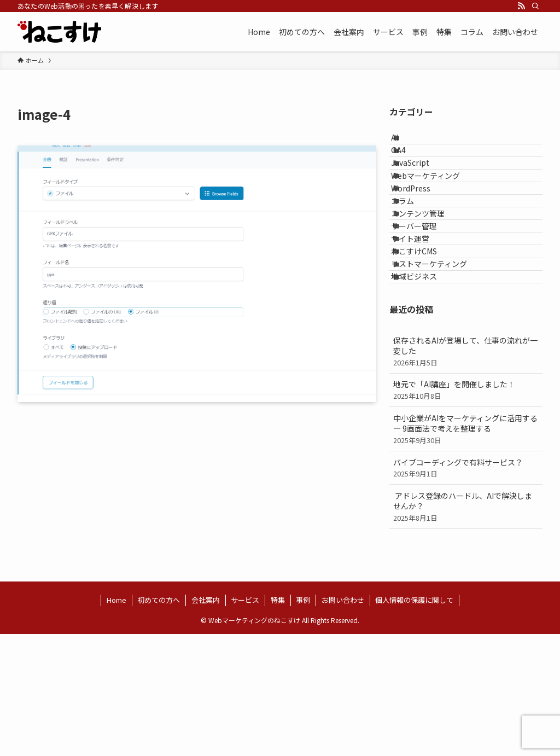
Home (116, 722)
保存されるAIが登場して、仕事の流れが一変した (466, 473)
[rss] (521, 6)
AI (407, 143)
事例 (303, 722)
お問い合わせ (343, 722)
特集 (278, 722)
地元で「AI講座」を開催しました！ (466, 512)
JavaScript (422, 188)
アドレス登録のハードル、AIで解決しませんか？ (466, 628)
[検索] (535, 6)
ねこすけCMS (426, 347)
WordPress (423, 234)
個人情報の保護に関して (414, 722)
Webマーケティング (437, 211)
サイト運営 (422, 324)
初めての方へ (159, 722)
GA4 (410, 165)
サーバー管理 (426, 302)
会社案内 (206, 722)
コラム (415, 257)
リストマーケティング (441, 370)
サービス (245, 722)
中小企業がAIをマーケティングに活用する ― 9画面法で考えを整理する (466, 550)
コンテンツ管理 (430, 279)
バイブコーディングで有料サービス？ (466, 589)
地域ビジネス (426, 393)
